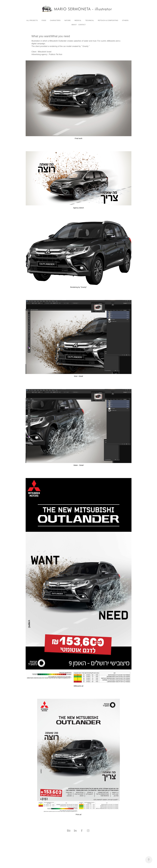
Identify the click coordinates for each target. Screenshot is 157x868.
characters (55, 20)
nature (68, 20)
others (125, 20)
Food (44, 20)
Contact (82, 25)
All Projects (32, 20)
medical (78, 20)
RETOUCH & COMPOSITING (108, 20)
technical (90, 20)
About (74, 25)
